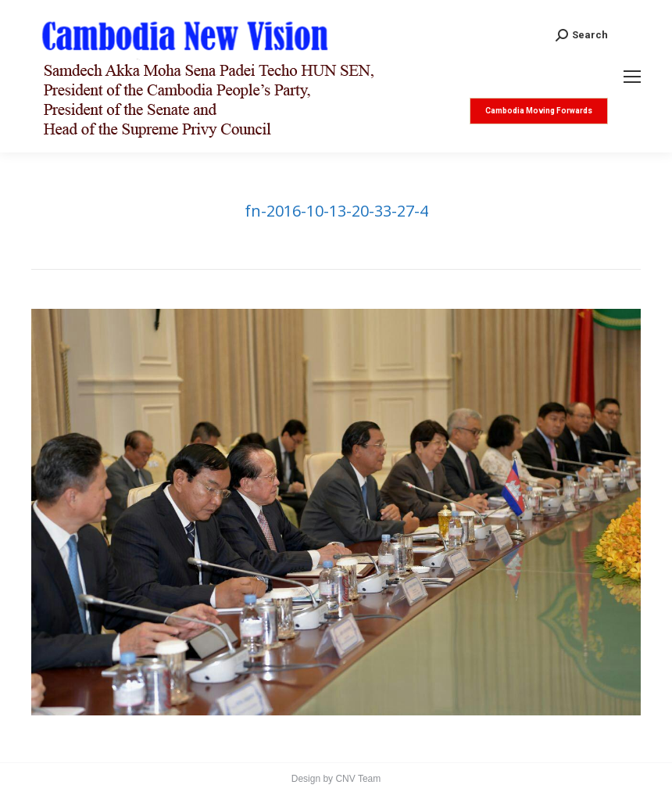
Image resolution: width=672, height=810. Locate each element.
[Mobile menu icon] (632, 77)
